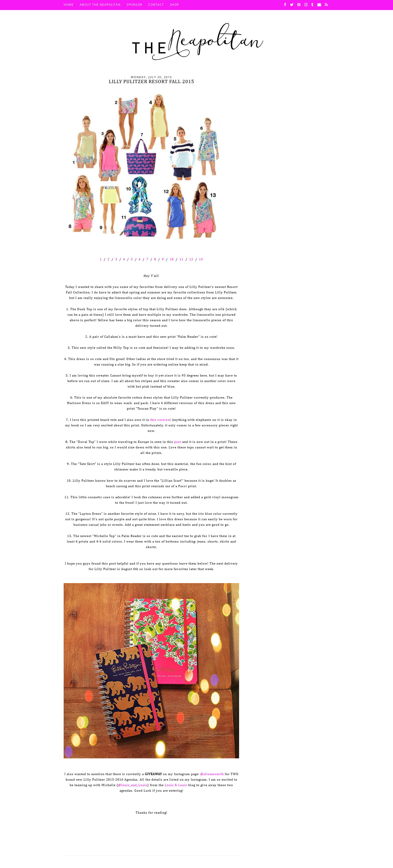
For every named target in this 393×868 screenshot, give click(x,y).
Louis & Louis (176, 785)
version (163, 420)
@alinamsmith (212, 774)
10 (172, 259)
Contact (156, 5)
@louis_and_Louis (133, 785)
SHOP (174, 5)
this (153, 420)
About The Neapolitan (100, 5)
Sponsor (134, 5)
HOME (69, 5)
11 (181, 259)
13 (201, 259)
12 (191, 259)
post (178, 442)
